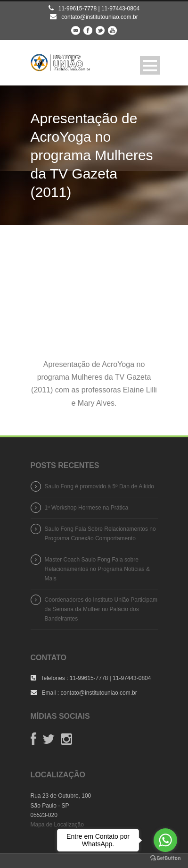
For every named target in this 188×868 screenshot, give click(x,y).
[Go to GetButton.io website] (165, 858)
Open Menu (150, 65)
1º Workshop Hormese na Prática (87, 508)
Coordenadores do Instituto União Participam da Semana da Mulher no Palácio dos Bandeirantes (101, 609)
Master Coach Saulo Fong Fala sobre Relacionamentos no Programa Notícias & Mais (97, 569)
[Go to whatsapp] (165, 840)
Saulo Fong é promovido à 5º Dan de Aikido (100, 486)
